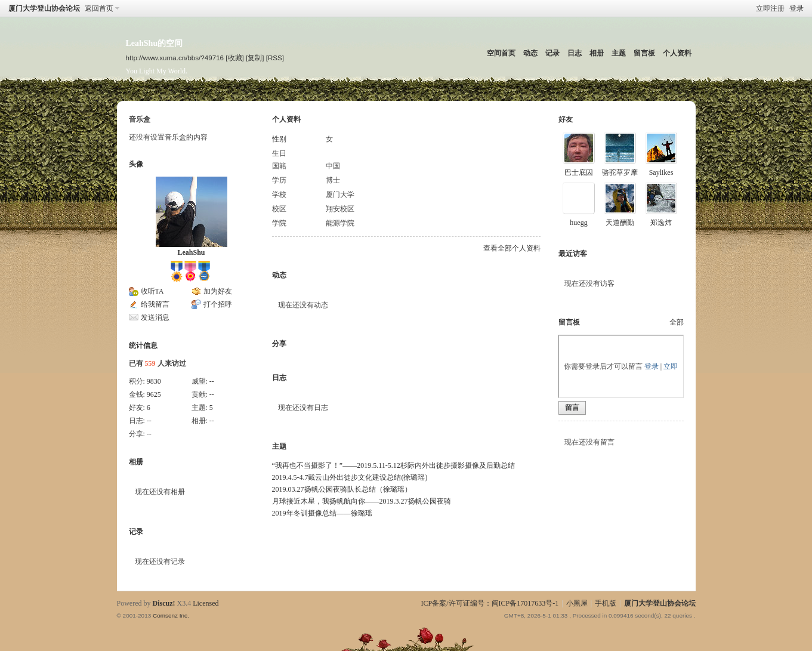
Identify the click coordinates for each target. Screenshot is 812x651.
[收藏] (234, 58)
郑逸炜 (661, 223)
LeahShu (191, 252)
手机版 (606, 603)
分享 (279, 344)
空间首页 (501, 53)
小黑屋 (577, 603)
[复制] (255, 58)
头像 (136, 164)
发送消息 (155, 317)
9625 (154, 394)
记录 (552, 53)
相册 (597, 53)
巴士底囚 (579, 172)
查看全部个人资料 (512, 248)
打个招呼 (218, 304)
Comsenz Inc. (171, 615)
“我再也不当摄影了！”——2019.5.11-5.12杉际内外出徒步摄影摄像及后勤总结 (393, 465)
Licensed (206, 603)
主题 (619, 53)
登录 (796, 8)
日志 (575, 53)
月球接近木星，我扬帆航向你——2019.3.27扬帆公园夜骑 (362, 501)
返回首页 (99, 8)
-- (212, 381)
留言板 (644, 53)
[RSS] (275, 58)
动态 (530, 53)
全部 (677, 322)
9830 (154, 381)
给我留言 (155, 304)
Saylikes (661, 172)
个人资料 (677, 53)
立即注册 (770, 8)
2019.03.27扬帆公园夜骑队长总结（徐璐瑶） (342, 489)
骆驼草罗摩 (620, 172)
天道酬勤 (620, 223)
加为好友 (218, 291)
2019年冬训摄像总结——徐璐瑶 (322, 513)
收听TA (152, 291)
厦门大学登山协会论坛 (44, 8)
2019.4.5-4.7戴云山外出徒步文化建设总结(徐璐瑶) (350, 477)
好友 (566, 119)
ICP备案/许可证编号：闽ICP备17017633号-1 (490, 603)
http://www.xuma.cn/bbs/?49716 (175, 58)
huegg (578, 223)
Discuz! (164, 603)
